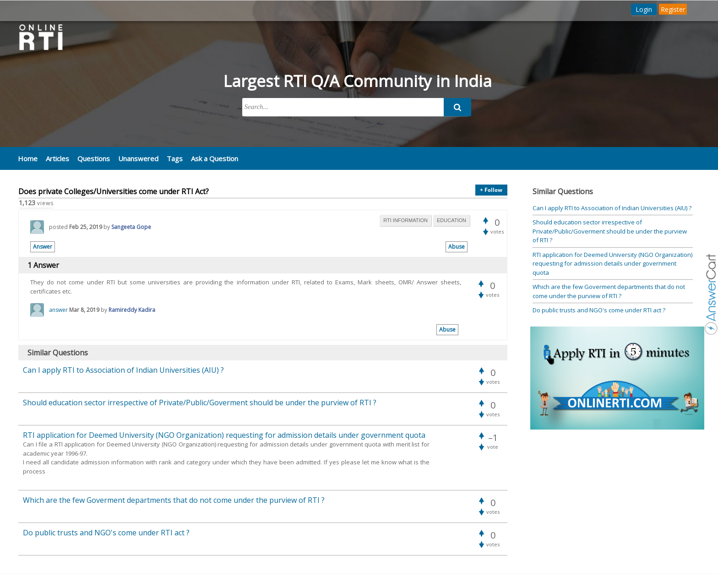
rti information (405, 220)
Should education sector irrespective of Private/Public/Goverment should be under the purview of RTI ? (610, 231)
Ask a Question (215, 158)
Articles (57, 158)
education (451, 220)
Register (673, 9)
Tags (175, 158)
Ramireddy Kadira (132, 310)
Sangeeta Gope (131, 227)
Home (28, 158)
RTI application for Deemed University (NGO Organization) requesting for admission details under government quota (612, 264)
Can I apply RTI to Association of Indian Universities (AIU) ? (612, 208)
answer (58, 310)
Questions (94, 158)
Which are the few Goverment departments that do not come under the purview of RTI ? (609, 291)
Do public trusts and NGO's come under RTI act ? (599, 310)
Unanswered (138, 158)
